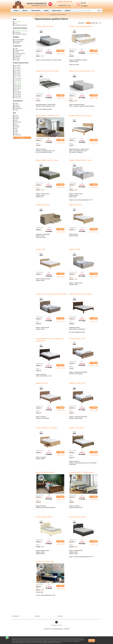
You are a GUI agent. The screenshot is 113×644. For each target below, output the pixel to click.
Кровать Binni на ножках (45, 26)
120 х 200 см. (18, 78)
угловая (17, 52)
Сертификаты (16, 616)
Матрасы (25, 10)
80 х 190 (17, 90)
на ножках (17, 60)
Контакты (60, 616)
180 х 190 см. (18, 98)
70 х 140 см (18, 69)
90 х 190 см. (18, 91)
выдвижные (18, 57)
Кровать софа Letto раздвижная (81, 26)
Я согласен (92, 641)
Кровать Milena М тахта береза (80, 294)
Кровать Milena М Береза (45, 472)
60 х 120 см (18, 65)
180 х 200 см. (18, 83)
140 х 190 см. (18, 95)
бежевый (17, 117)
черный (17, 119)
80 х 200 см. (18, 75)
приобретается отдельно (21, 34)
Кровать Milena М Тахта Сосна (80, 116)
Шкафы (46, 10)
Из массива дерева (20, 40)
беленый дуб (18, 122)
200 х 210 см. (18, 86)
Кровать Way (41, 249)
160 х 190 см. (18, 96)
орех (16, 128)
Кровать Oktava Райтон (78, 517)
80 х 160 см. (18, 72)
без (16, 23)
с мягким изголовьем (20, 53)
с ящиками (18, 22)
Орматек (17, 105)
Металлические (19, 41)
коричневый (18, 135)
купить (62, 51)
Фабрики (68, 10)
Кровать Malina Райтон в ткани (47, 160)
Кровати (17, 10)
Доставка (37, 616)
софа (16, 49)
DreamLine (17, 107)
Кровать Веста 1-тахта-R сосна (47, 71)
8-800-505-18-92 (65, 2)
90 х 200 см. (18, 77)
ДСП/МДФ (17, 43)
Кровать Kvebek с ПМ (77, 339)
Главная (37, 15)
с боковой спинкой (19, 50)
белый (16, 116)
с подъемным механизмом (22, 31)
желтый (17, 125)
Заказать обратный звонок (65, 7)
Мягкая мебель (36, 10)
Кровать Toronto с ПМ (77, 383)
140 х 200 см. (18, 80)
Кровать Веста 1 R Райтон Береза (81, 472)
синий (16, 130)
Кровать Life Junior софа (45, 562)
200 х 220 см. (18, 88)
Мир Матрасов (18, 108)
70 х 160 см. (18, 70)
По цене (88, 23)
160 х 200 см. (18, 82)
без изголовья (18, 55)
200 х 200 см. (18, 85)
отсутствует (18, 32)
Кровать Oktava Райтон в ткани (80, 160)
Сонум (17, 110)
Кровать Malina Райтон (44, 517)
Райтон (17, 103)
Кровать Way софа (43, 205)
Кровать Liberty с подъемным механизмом (51, 294)
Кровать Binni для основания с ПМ (82, 71)
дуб (16, 124)
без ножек (17, 58)
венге (16, 120)
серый (16, 132)
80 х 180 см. (18, 74)
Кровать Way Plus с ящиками (46, 428)
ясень (16, 133)
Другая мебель (57, 10)
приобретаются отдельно (21, 25)
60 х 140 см (18, 67)
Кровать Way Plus (76, 205)
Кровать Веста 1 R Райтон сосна (48, 116)
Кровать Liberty (75, 249)
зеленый (17, 127)
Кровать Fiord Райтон (77, 428)
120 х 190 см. (18, 93)
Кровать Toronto (42, 383)
